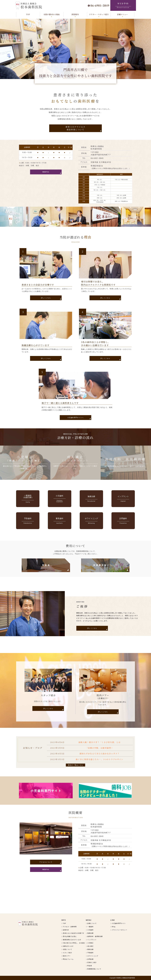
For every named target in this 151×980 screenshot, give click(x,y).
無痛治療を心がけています (72, 940)
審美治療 (90, 949)
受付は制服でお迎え (70, 936)
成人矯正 (90, 946)
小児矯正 (90, 943)
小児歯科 (90, 930)
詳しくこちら (46, 298)
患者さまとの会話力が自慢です (74, 933)
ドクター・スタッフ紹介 (99, 14)
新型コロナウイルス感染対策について (76, 128)
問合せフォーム (68, 959)
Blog (114, 927)
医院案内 (75, 14)
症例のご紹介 (92, 962)
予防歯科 (90, 953)
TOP (28, 14)
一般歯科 (90, 927)
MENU (89, 920)
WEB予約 (46, 172)
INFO (64, 920)
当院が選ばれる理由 (52, 14)
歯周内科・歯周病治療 (95, 936)
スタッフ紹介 (67, 953)
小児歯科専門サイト (119, 923)
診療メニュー (123, 14)
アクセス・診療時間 (70, 927)
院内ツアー (67, 956)
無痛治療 (90, 933)
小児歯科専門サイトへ (75, 418)
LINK (113, 920)
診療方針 (66, 930)
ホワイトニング (93, 956)
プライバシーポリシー (120, 930)
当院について (67, 949)
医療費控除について (106, 565)
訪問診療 (90, 959)
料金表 (46, 565)
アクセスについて (46, 862)
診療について (92, 923)
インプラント (92, 940)
